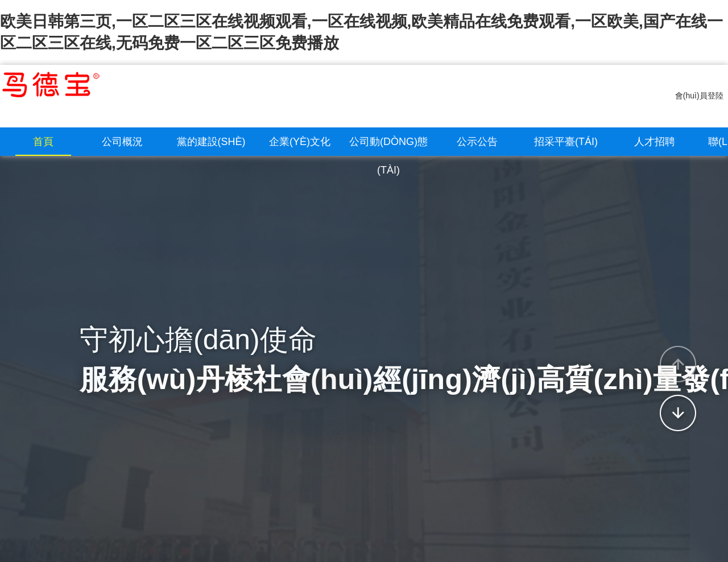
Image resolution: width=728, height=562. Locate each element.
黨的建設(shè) (211, 142)
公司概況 (122, 142)
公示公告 (477, 142)
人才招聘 (655, 142)
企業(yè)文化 (300, 142)
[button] (678, 364)
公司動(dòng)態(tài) (388, 156)
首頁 (43, 142)
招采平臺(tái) (566, 142)
